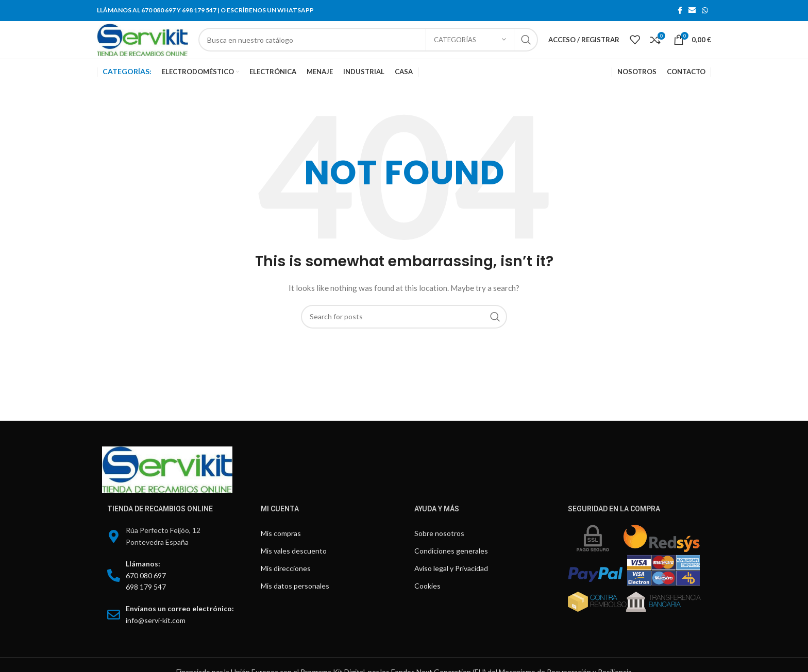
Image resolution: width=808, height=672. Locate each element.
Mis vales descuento (294, 568)
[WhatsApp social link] (705, 11)
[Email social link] (692, 11)
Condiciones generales (451, 568)
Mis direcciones (286, 585)
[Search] (387, 48)
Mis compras (281, 550)
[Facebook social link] (680, 11)
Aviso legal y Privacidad (451, 585)
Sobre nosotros (439, 550)
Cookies (427, 603)
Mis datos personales (295, 603)
